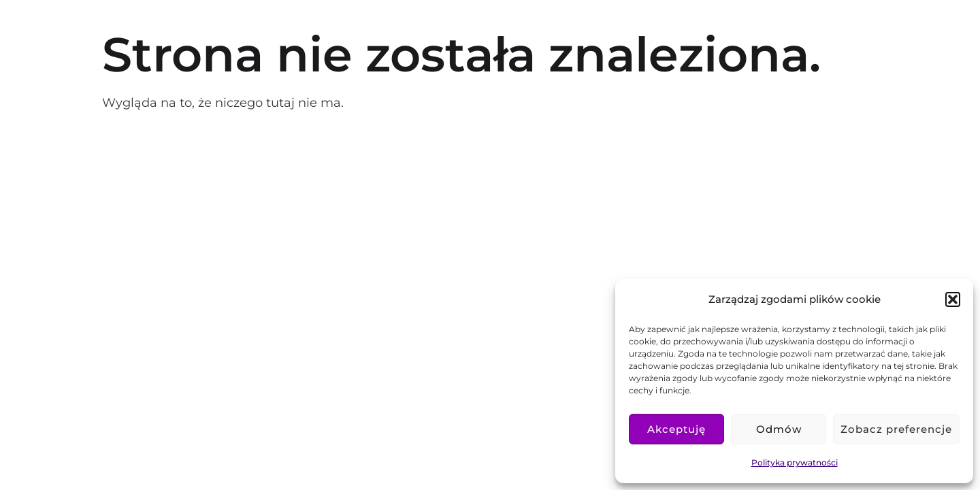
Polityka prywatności (795, 462)
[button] (953, 299)
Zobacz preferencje (896, 429)
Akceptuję (676, 429)
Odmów (779, 429)
